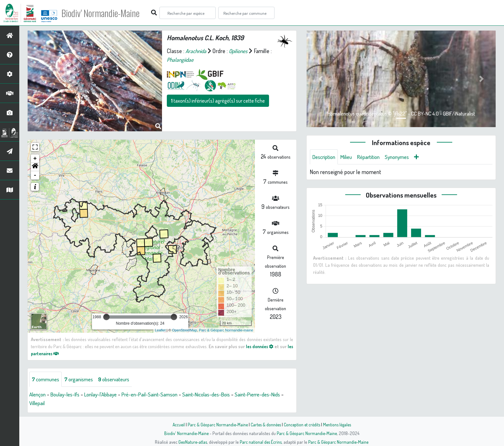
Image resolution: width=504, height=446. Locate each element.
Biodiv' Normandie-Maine (106, 13)
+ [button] (35, 159)
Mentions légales (339, 424)
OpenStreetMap (184, 330)
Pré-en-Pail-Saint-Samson (161, 395)
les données (264, 346)
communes (47, 379)
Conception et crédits (303, 424)
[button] (35, 167)
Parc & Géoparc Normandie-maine (226, 330)
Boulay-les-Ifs (69, 395)
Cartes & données (265, 424)
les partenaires (50, 353)
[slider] (106, 317)
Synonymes (405, 157)
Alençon (38, 395)
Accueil (175, 424)
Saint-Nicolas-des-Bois (221, 395)
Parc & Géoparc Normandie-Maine (215, 424)
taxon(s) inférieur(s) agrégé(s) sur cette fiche (218, 101)
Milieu (350, 157)
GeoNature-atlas (191, 442)
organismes (83, 379)
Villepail (52, 404)
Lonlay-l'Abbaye (108, 395)
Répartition (374, 157)
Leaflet (160, 330)
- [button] (35, 175)
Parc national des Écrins (261, 442)
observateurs (121, 379)
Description (325, 157)
